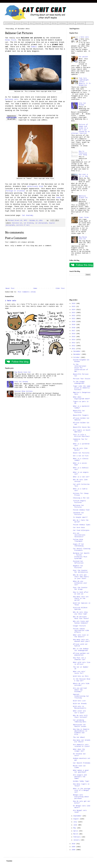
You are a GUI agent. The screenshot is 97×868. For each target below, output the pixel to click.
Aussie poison (80, 23)
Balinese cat (17, 223)
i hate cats (11, 301)
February (77, 837)
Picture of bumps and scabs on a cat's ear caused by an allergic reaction (80, 129)
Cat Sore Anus (79, 528)
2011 (74, 349)
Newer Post (10, 288)
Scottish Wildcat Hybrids (80, 609)
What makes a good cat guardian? (81, 771)
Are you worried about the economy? (80, 690)
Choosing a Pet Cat (81, 498)
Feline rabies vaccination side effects (81, 631)
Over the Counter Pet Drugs (80, 589)
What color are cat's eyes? (79, 712)
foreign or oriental (16, 191)
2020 (74, 322)
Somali (34, 47)
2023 (74, 313)
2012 (74, 346)
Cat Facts (18, 23)
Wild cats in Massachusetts (80, 707)
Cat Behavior (63, 23)
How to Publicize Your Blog (83, 153)
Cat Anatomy (28, 215)
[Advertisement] (80, 287)
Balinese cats (12, 99)
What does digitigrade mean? (81, 398)
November (77, 354)
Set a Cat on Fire (81, 456)
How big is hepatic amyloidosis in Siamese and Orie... (81, 732)
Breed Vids (71, 23)
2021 (74, 319)
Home (35, 288)
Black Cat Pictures (81, 453)
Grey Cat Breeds (21, 382)
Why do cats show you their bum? (80, 613)
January (77, 840)
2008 (74, 850)
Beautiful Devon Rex (82, 427)
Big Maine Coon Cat (23, 372)
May (75, 828)
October (77, 357)
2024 (74, 310)
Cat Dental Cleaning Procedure (82, 550)
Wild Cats (54, 23)
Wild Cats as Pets (81, 676)
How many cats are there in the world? (81, 599)
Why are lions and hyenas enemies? (81, 622)
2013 (74, 343)
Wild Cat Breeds (80, 704)
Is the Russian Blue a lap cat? (82, 680)
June (76, 825)
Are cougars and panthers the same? (80, 777)
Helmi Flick (11, 40)
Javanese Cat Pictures (78, 514)
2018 (74, 328)
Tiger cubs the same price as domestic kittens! (82, 388)
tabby (58, 198)
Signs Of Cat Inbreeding (78, 545)
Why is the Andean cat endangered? (81, 650)
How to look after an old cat (81, 593)
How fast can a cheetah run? (79, 659)
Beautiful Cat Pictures (79, 412)
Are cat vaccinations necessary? (79, 535)
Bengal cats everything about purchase (81, 797)
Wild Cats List (79, 701)
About (31, 23)
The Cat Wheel (79, 737)
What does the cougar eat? (79, 750)
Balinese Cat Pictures (78, 506)
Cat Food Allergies (81, 530)
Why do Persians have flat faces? (81, 618)
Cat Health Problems (82, 763)
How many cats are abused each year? (81, 641)
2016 (74, 334)
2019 (74, 325)
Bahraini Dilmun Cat (83, 197)
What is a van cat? (81, 477)
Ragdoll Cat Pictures (78, 567)
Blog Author (38, 23)
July (76, 822)
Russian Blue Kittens (24, 391)
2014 (74, 340)
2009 (74, 847)
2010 (74, 844)
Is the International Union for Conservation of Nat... (81, 368)
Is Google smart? (80, 517)
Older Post (60, 288)
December (77, 351)
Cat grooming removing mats (80, 721)
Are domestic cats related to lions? (81, 746)
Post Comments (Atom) (27, 292)
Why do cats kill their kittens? (80, 716)
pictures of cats (23, 225)
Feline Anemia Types (82, 525)
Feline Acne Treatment (78, 540)
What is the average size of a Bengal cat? (82, 790)
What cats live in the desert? (81, 636)
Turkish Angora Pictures (79, 502)
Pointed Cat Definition (78, 562)
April (76, 831)
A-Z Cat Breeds (9, 23)
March (76, 834)
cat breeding (29, 223)
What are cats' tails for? (79, 672)
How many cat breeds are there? (82, 741)
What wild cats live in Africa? (82, 663)
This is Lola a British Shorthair (81, 436)
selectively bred (35, 186)
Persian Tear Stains (82, 379)
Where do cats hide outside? (81, 684)
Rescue (25, 23)
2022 (74, 316)
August (77, 819)
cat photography (41, 223)
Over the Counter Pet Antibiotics (81, 571)
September (78, 816)
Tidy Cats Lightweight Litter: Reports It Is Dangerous (85, 82)
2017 (74, 331)
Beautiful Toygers (81, 415)
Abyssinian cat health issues (80, 726)
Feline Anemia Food (81, 510)
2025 (74, 307)
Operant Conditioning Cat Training (81, 696)
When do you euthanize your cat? (80, 583)
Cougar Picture (79, 626)
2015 (74, 337)
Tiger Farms (84, 217)
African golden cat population (81, 654)
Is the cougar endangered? (79, 383)
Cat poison (83, 57)
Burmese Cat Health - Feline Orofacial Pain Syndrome (81, 556)
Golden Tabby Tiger (81, 781)
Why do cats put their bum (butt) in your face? (81, 577)
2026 (74, 304)
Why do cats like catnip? (80, 481)
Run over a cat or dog (83, 175)
